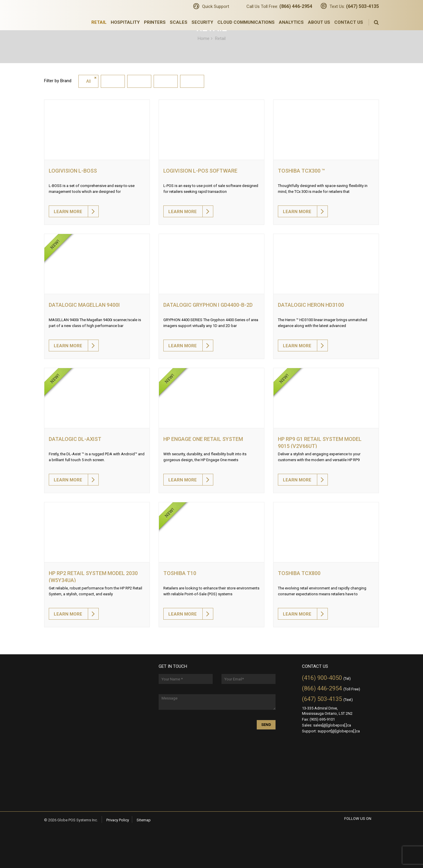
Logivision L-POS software (200, 171)
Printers (155, 22)
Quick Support (216, 6)
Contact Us (349, 22)
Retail (99, 22)
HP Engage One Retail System (203, 439)
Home (204, 38)
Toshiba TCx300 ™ (301, 171)
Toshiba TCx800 (299, 573)
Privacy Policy (118, 820)
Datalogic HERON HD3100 (311, 305)
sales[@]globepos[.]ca (332, 725)
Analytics (291, 22)
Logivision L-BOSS (73, 171)
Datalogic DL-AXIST (75, 439)
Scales (179, 22)
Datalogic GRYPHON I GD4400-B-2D (208, 305)
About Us (319, 22)
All (88, 81)
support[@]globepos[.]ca (339, 731)
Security (202, 22)
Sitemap (144, 820)
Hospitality (125, 22)
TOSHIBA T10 (180, 573)
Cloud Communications (246, 22)
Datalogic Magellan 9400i (84, 305)
